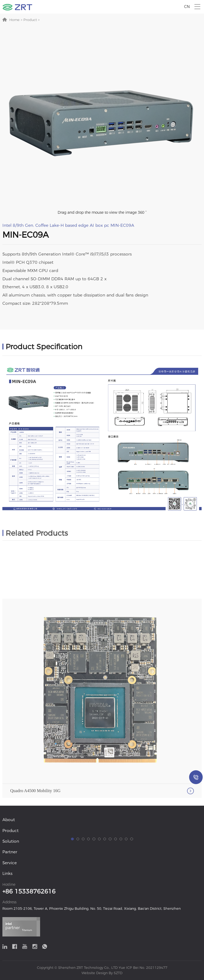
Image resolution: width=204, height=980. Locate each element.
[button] (72, 917)
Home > (16, 20)
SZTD (118, 973)
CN (187, 7)
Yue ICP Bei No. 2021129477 (143, 968)
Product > (31, 20)
